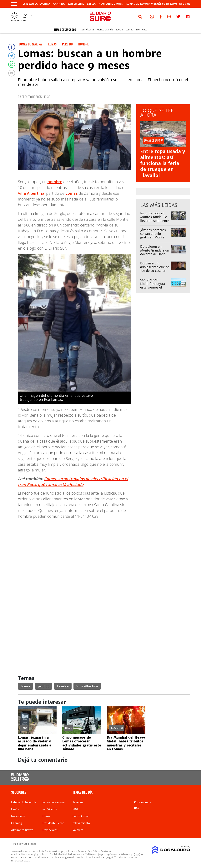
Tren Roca (142, 30)
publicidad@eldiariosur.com (67, 854)
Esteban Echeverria (36, 4)
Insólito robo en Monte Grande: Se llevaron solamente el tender (155, 219)
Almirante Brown (111, 4)
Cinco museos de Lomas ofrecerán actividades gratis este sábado (82, 743)
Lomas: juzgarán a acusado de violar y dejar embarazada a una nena (35, 743)
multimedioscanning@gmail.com (30, 854)
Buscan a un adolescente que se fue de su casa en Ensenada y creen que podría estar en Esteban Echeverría (155, 273)
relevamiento (81, 823)
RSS (137, 808)
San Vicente (76, 4)
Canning (59, 4)
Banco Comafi (81, 816)
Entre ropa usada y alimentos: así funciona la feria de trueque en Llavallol (163, 164)
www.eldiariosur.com (24, 851)
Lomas (129, 30)
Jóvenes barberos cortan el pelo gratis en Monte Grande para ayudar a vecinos (155, 237)
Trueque (78, 802)
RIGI (75, 809)
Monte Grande (105, 30)
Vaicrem (78, 830)
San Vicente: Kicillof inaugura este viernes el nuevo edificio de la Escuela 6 (153, 287)
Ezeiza (91, 4)
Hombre (63, 686)
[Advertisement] (104, 549)
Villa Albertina (31, 193)
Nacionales (18, 816)
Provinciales (50, 830)
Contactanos (142, 802)
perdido (44, 686)
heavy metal (116, 728)
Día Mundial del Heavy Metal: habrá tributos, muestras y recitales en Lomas (126, 743)
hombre (55, 182)
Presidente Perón (53, 823)
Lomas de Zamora (138, 4)
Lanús (15, 809)
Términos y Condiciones (23, 844)
